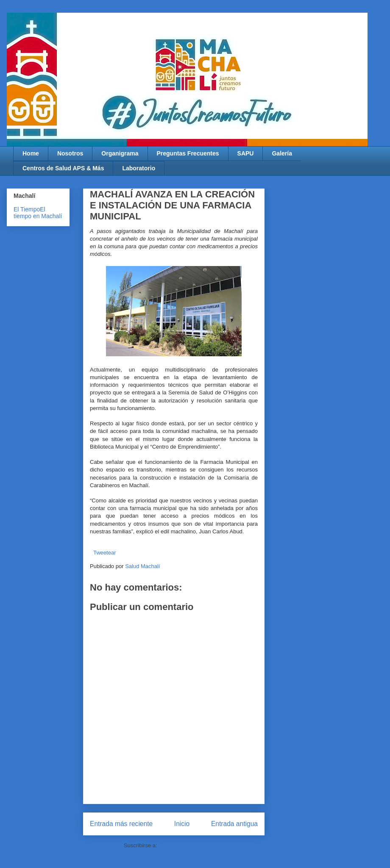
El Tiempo (27, 209)
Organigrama (120, 153)
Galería (282, 153)
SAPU (246, 153)
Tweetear (104, 553)
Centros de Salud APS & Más (63, 168)
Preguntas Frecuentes (188, 153)
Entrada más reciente (121, 824)
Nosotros (70, 153)
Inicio (182, 824)
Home (31, 153)
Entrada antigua (234, 824)
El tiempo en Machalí (38, 213)
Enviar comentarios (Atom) (191, 845)
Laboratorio (139, 168)
